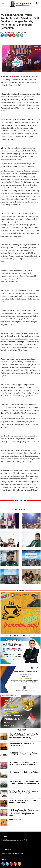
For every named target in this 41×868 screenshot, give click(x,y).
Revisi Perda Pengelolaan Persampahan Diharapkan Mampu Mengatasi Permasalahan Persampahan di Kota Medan (23, 813)
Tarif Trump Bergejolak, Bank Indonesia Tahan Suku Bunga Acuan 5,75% (23, 792)
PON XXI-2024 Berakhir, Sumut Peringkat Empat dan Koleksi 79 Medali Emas (24, 754)
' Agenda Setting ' (15, 820)
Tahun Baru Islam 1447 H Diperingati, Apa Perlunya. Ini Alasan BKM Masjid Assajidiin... (24, 782)
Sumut (17, 11)
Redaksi (4, 853)
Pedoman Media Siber (16, 853)
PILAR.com (13, 77)
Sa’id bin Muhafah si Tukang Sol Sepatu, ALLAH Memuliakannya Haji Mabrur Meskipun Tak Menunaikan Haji (23, 736)
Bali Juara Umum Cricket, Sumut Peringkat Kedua (24, 773)
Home (2, 11)
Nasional (12, 11)
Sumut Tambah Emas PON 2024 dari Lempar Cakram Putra (22, 801)
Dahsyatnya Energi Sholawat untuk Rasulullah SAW (21, 744)
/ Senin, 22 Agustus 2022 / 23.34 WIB (19, 33)
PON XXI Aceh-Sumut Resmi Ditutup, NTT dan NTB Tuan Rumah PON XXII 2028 (24, 763)
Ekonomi (7, 11)
